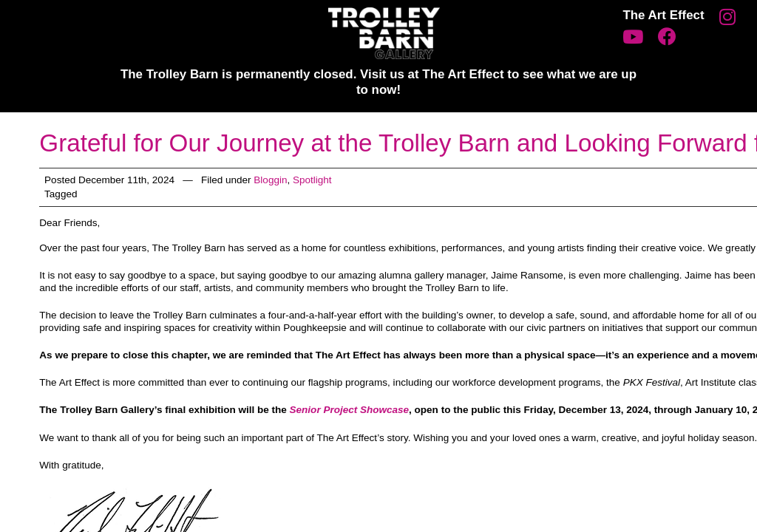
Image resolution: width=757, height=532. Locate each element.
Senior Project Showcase (350, 410)
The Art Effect (663, 15)
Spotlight (312, 180)
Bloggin (270, 180)
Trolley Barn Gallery (384, 33)
